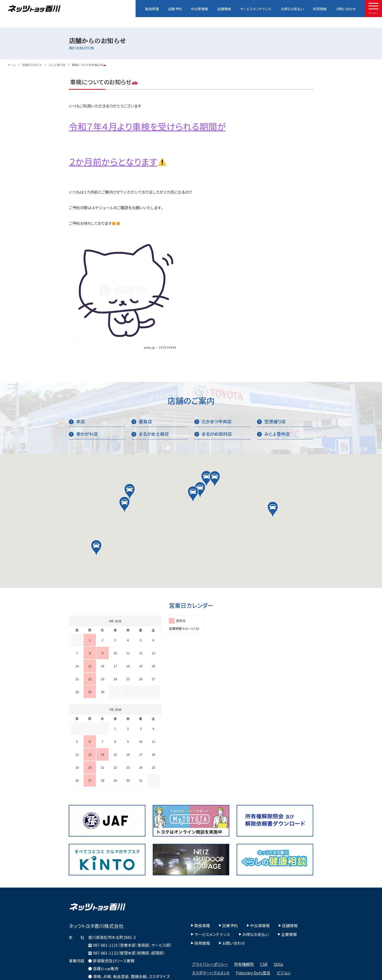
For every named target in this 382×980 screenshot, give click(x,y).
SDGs (278, 876)
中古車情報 (199, 9)
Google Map (83, 914)
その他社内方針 (205, 893)
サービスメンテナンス (256, 9)
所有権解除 (244, 876)
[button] (206, 478)
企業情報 (287, 846)
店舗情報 (224, 9)
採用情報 (320, 9)
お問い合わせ (346, 9)
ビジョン (284, 884)
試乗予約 (175, 9)
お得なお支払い (292, 9)
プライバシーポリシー (210, 876)
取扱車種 (152, 9)
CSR (264, 876)
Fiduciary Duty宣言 (253, 884)
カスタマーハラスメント (211, 884)
